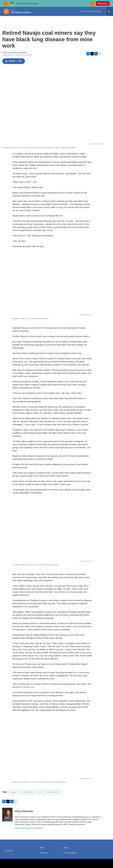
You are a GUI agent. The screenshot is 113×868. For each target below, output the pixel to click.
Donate (104, 3)
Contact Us (44, 853)
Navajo (13, 792)
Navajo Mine (27, 792)
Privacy (66, 848)
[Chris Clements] (7, 815)
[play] (6, 11)
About (42, 848)
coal (40, 792)
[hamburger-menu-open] (6, 3)
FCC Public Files (70, 853)
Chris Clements (19, 53)
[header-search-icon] (92, 3)
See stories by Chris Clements (29, 828)
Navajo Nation (53, 792)
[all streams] (110, 11)
